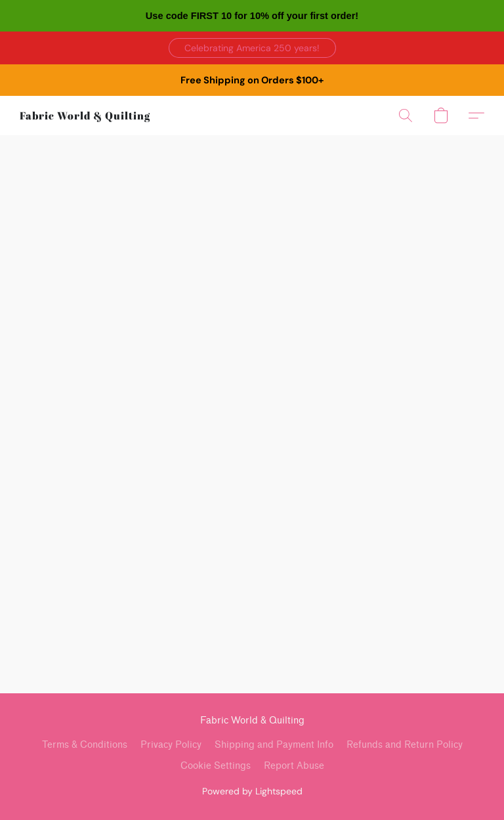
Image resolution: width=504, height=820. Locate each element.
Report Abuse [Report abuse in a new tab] (294, 766)
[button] (252, 48)
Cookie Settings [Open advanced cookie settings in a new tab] (216, 766)
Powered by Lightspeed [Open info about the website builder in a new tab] (252, 791)
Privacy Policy (171, 745)
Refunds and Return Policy (405, 745)
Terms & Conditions (85, 745)
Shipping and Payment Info (274, 745)
